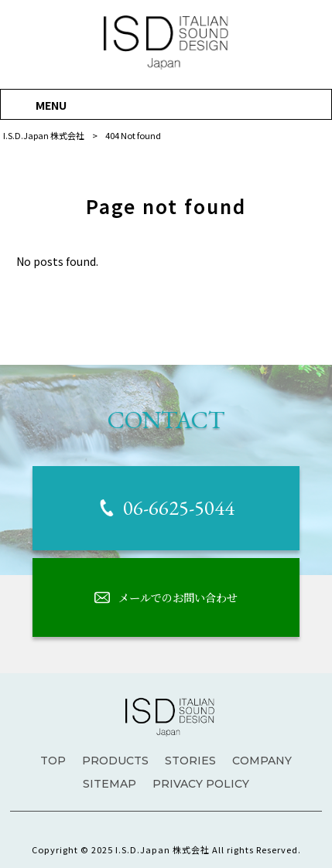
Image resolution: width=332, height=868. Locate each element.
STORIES (190, 761)
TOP (53, 761)
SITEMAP (110, 784)
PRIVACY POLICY (201, 784)
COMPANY (262, 761)
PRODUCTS (115, 761)
